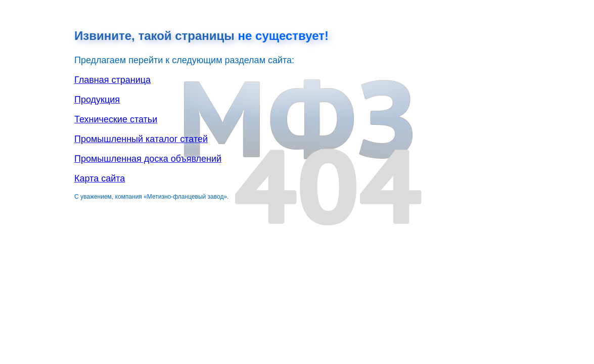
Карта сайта (100, 178)
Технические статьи (116, 119)
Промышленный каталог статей (141, 139)
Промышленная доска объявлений (148, 159)
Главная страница (112, 80)
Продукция (97, 100)
